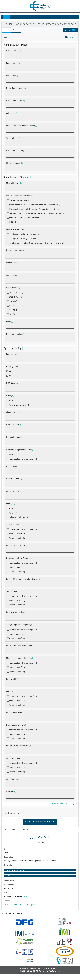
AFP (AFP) (13, 310)
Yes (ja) (12, 401)
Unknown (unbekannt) (18, 517)
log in (25, 897)
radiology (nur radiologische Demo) (24, 234)
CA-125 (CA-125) (16, 293)
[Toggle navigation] (6, 17)
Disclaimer (42, 969)
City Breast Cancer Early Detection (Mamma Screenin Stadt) (34, 209)
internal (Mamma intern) (19, 201)
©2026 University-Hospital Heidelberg (38, 971)
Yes (10, 372)
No (10, 376)
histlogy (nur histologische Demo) (23, 239)
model (6, 30)
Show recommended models (40, 822)
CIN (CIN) (13, 222)
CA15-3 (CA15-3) (16, 297)
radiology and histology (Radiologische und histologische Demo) (36, 243)
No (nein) (13, 513)
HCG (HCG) (13, 314)
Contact (24, 969)
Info (5, 830)
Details (16, 30)
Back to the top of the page (65, 804)
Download (25, 830)
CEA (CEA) (13, 301)
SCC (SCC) (13, 306)
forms (70, 37)
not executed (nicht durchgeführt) (23, 459)
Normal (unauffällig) (17, 534)
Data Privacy (54, 969)
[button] (71, 30)
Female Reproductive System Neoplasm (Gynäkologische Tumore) (37, 214)
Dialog (14, 830)
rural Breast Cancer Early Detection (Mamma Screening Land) (34, 205)
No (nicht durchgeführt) (19, 405)
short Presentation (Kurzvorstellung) (24, 218)
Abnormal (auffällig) (17, 538)
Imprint (32, 969)
